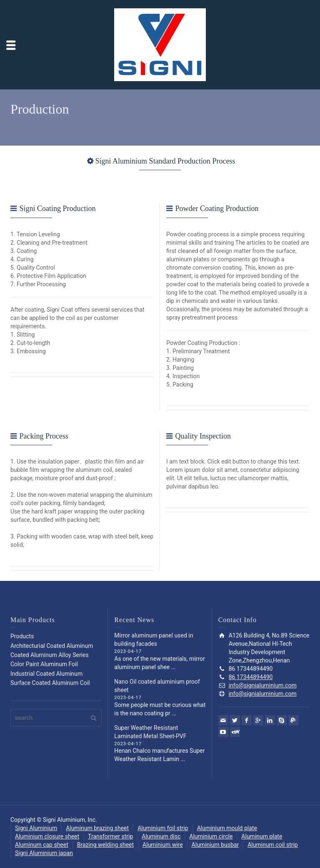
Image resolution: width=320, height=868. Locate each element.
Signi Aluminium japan (44, 853)
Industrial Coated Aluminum (46, 674)
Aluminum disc (161, 836)
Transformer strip (110, 836)
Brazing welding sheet (105, 845)
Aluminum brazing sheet (97, 828)
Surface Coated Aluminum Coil (50, 683)
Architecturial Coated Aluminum (52, 646)
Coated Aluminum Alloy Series (50, 655)
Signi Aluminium (36, 828)
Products (22, 636)
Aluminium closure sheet (47, 836)
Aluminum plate (262, 836)
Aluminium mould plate (227, 828)
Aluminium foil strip (163, 828)
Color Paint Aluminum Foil (44, 664)
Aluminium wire (163, 845)
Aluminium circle (211, 836)
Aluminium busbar (215, 845)
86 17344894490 (251, 677)
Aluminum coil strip (273, 845)
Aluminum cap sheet (42, 845)
